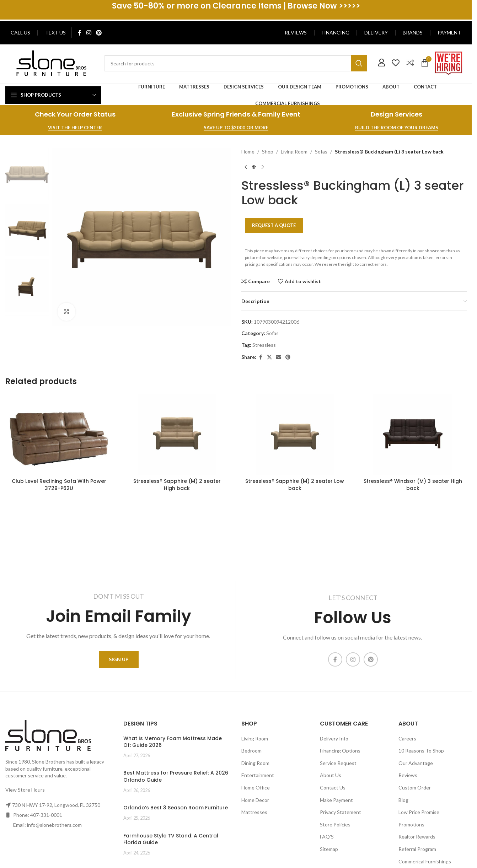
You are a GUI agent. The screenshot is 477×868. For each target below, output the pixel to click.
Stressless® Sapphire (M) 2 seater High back (177, 485)
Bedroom (251, 751)
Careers (407, 738)
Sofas (321, 152)
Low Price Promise (419, 812)
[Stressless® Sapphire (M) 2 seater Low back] (295, 435)
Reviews (296, 33)
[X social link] (269, 357)
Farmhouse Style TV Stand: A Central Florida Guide (171, 839)
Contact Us (333, 788)
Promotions (411, 824)
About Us (331, 775)
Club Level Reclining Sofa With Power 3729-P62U (59, 485)
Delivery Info (334, 738)
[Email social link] (279, 357)
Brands (413, 33)
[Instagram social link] (89, 33)
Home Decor (255, 800)
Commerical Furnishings (425, 861)
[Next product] (263, 167)
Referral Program (417, 849)
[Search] (236, 63)
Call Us (20, 33)
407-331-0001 (46, 815)
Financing (336, 33)
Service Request (338, 763)
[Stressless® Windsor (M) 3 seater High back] (413, 435)
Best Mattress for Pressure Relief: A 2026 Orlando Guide (176, 776)
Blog (403, 800)
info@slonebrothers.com (54, 825)
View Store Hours (25, 790)
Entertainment (258, 775)
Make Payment (336, 800)
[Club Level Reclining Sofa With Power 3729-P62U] (59, 435)
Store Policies (335, 824)
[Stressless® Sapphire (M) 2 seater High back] (177, 435)
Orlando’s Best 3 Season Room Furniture (176, 808)
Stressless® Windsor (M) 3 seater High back (413, 485)
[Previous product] (246, 167)
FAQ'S (327, 837)
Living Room (294, 152)
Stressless (264, 345)
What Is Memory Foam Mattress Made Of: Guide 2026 (173, 742)
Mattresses (254, 812)
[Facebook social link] (80, 33)
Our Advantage (416, 763)
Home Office (256, 788)
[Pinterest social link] (99, 33)
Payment (449, 33)
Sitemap (329, 849)
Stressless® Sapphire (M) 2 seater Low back (295, 485)
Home (248, 152)
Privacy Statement (341, 812)
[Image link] (51, 63)
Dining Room (255, 763)
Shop (268, 152)
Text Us (55, 33)
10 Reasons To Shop (421, 751)
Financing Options (340, 751)
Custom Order (415, 788)
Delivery (376, 33)
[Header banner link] (236, 10)
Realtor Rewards (417, 837)
